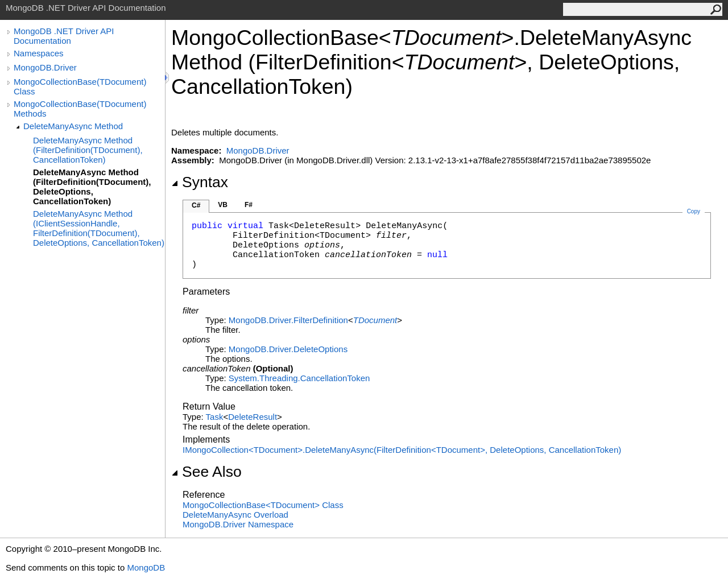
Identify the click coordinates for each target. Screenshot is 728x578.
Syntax (200, 182)
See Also (206, 472)
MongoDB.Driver (45, 67)
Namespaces (39, 53)
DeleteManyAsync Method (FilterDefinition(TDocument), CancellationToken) (88, 150)
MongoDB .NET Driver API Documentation (64, 36)
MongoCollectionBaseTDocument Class (263, 505)
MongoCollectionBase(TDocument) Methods (80, 109)
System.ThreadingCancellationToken (299, 378)
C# (196, 205)
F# (249, 205)
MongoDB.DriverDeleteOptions (288, 349)
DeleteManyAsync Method (73, 126)
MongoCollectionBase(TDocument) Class (80, 86)
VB (223, 205)
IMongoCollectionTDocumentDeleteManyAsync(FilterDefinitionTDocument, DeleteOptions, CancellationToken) (402, 450)
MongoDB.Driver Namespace (238, 524)
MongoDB (146, 567)
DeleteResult (253, 417)
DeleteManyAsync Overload (235, 515)
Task (215, 417)
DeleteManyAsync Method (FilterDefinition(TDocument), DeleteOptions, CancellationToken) (92, 187)
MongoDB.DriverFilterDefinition (288, 320)
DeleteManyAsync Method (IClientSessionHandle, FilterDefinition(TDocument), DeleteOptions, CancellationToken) (99, 228)
